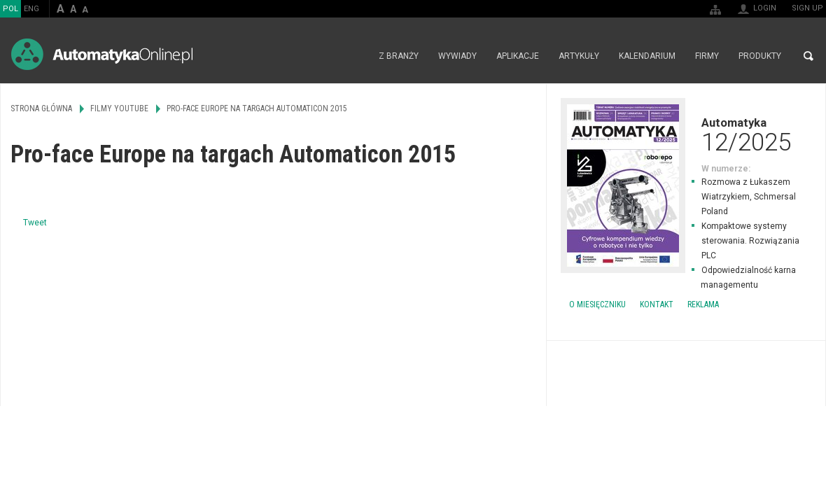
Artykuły (579, 56)
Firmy (707, 56)
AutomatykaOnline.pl (102, 54)
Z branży (399, 56)
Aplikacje (518, 56)
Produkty (760, 56)
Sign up (807, 8)
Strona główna (354, 56)
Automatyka (686, 134)
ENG (31, 9)
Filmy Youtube (119, 108)
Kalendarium (647, 56)
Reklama (703, 304)
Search (808, 56)
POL (10, 9)
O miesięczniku (597, 304)
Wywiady (457, 56)
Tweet (35, 223)
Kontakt (657, 304)
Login (765, 8)
